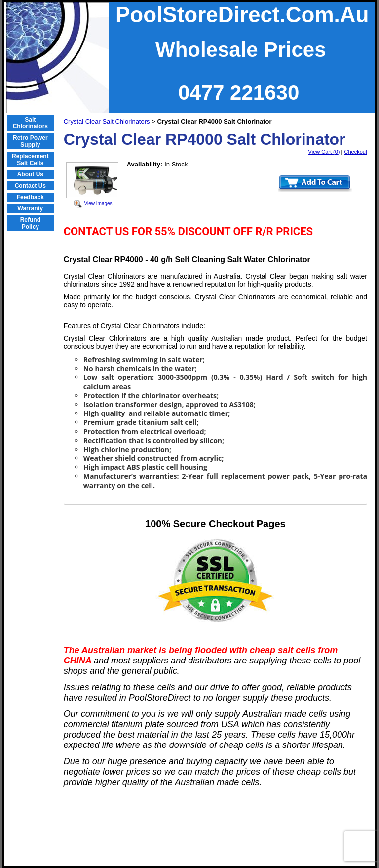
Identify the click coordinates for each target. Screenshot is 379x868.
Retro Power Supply (30, 141)
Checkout (356, 152)
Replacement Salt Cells (30, 160)
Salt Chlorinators (30, 123)
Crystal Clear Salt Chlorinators (107, 121)
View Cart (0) (324, 152)
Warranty (31, 208)
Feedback (30, 197)
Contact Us (30, 186)
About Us (30, 174)
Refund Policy (30, 223)
